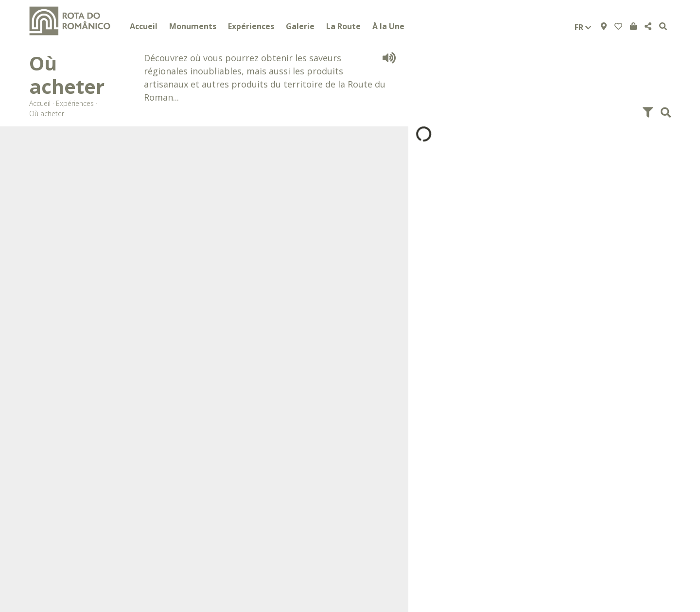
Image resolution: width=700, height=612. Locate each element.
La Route (343, 26)
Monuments (193, 26)
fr (583, 27)
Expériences (251, 26)
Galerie (300, 26)
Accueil (144, 26)
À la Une (388, 26)
